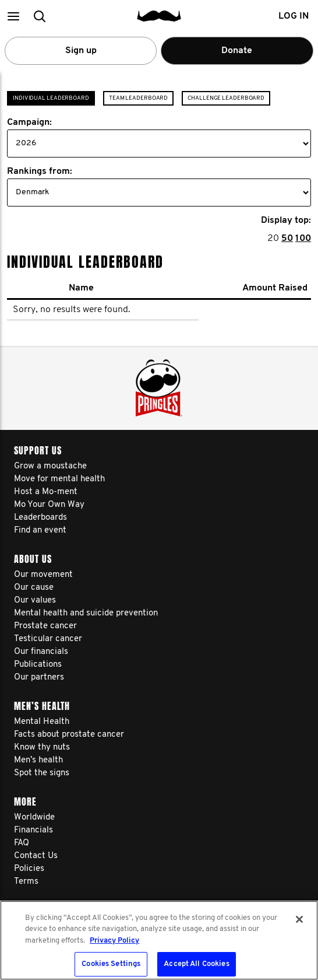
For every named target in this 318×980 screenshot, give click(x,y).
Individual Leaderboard (51, 98)
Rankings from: (40, 171)
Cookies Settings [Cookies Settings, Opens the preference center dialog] (111, 964)
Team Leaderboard (138, 98)
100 (303, 239)
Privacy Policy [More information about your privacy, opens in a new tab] (114, 941)
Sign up (81, 51)
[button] (13, 16)
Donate (237, 51)
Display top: (286, 220)
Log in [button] (294, 16)
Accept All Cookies (196, 964)
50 (287, 239)
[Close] (299, 919)
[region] (159, 940)
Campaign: (29, 123)
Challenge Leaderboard (226, 98)
